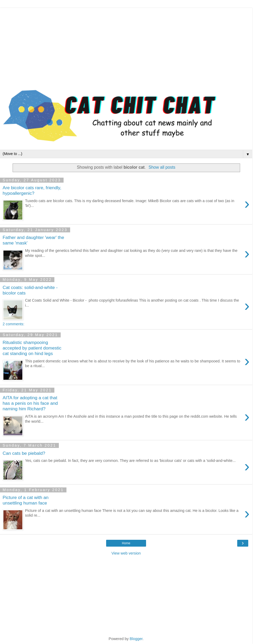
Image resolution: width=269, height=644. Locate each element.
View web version (126, 553)
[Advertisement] (126, 45)
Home (126, 543)
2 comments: (13, 324)
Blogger (136, 639)
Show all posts (162, 167)
